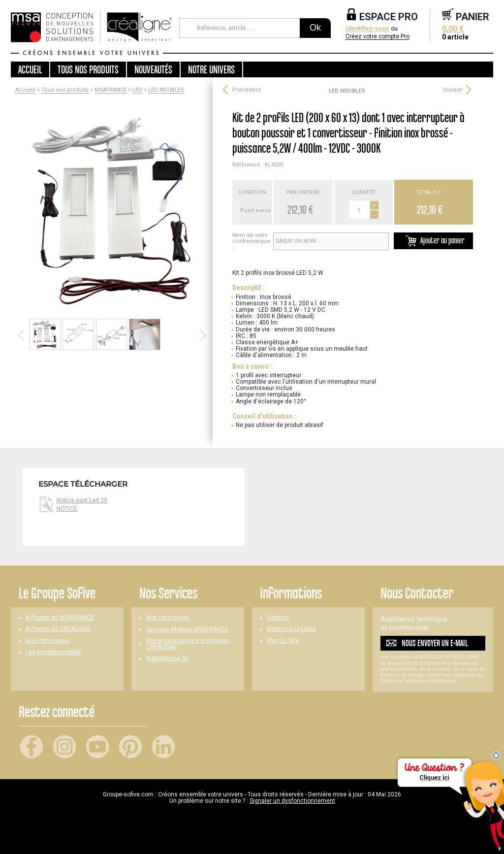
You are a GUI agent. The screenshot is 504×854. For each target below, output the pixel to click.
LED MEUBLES (166, 90)
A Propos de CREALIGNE (58, 629)
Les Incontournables (53, 652)
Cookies (278, 618)
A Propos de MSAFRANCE (60, 618)
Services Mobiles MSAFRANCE (187, 630)
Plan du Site (283, 641)
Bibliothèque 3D (168, 659)
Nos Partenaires (47, 641)
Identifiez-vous (367, 29)
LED (137, 90)
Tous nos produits (65, 90)
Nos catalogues (168, 618)
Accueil (30, 69)
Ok (315, 28)
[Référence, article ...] (239, 28)
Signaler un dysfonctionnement (292, 801)
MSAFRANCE (110, 90)
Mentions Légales (291, 629)
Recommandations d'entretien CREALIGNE (188, 644)
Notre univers (211, 69)
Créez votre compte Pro (378, 37)
